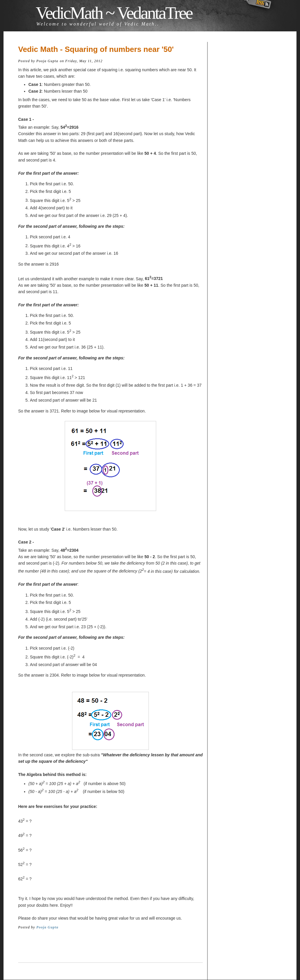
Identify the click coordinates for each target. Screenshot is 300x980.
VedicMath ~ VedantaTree (114, 13)
